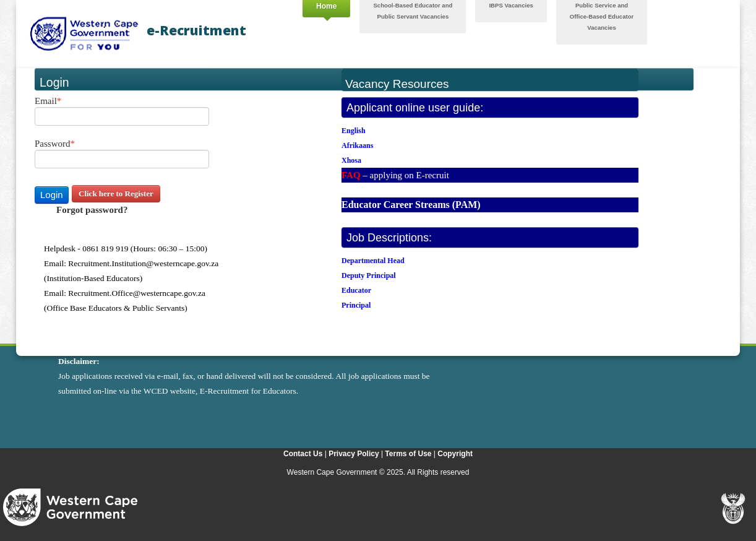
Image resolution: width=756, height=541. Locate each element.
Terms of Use (408, 454)
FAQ (351, 175)
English (354, 131)
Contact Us (303, 454)
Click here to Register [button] (116, 193)
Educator (356, 290)
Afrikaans (357, 145)
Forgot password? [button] (92, 210)
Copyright (455, 454)
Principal (356, 305)
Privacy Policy (354, 454)
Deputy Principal (369, 275)
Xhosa (351, 160)
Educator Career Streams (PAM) (411, 205)
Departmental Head (373, 261)
